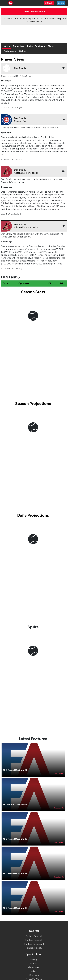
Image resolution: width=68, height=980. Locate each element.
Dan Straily (20, 68)
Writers (34, 964)
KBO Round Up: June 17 (15, 839)
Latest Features (36, 46)
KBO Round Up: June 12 (15, 873)
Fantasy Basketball (34, 944)
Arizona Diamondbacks (26, 173)
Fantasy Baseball (34, 940)
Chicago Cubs (21, 121)
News (7, 46)
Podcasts (34, 975)
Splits (22, 51)
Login (61, 3)
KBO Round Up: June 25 (15, 770)
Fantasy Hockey (34, 948)
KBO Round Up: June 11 (15, 908)
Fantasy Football (34, 936)
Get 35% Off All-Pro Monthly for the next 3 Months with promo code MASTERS (35, 20)
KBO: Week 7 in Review (15, 805)
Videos (34, 971)
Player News (34, 967)
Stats (51, 46)
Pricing (34, 960)
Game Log (18, 46)
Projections (10, 51)
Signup (49, 3)
